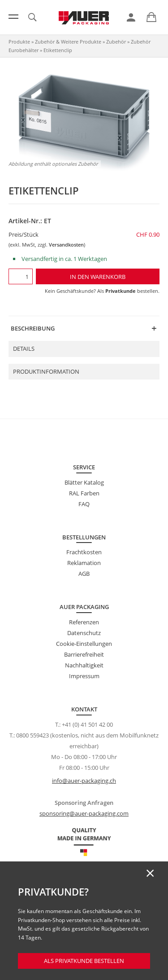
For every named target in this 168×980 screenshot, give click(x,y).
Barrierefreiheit (84, 654)
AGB (84, 574)
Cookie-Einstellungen (84, 644)
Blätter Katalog (84, 482)
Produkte (19, 42)
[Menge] (21, 276)
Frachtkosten (84, 552)
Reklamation (84, 563)
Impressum (84, 676)
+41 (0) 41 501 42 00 (87, 724)
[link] (131, 18)
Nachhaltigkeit (84, 665)
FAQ (84, 504)
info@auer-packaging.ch (84, 781)
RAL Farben (84, 493)
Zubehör (116, 42)
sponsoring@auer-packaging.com (84, 813)
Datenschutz (84, 633)
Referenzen (84, 622)
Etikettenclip (58, 50)
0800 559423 (32, 735)
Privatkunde (121, 291)
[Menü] (13, 17)
